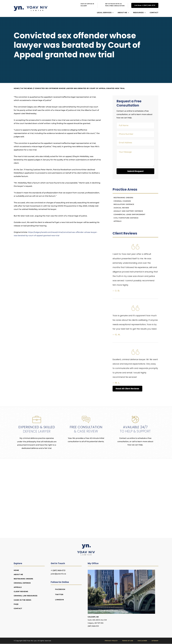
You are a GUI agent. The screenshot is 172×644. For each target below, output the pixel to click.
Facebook (60, 589)
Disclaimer (142, 641)
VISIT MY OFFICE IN (87, 4)
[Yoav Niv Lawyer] (86, 545)
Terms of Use (128, 641)
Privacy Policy (111, 641)
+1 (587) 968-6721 (58, 570)
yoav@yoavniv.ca (58, 574)
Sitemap (155, 641)
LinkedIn (60, 600)
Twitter (59, 594)
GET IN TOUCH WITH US (113, 4)
